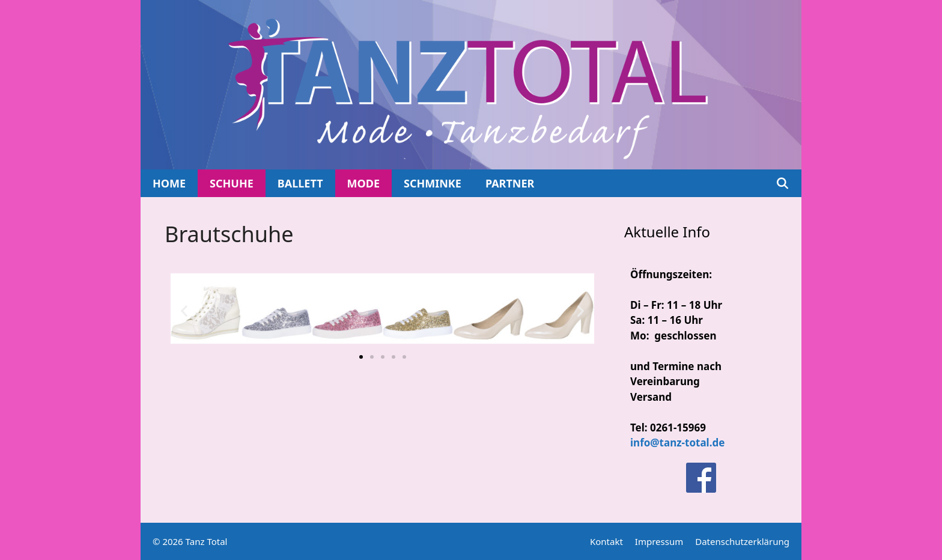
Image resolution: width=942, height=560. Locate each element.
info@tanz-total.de (677, 443)
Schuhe (232, 183)
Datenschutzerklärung (742, 541)
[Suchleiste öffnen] (782, 183)
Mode (363, 183)
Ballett (300, 183)
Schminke (433, 183)
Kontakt (606, 541)
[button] (184, 310)
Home (169, 183)
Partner (510, 183)
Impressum (659, 541)
